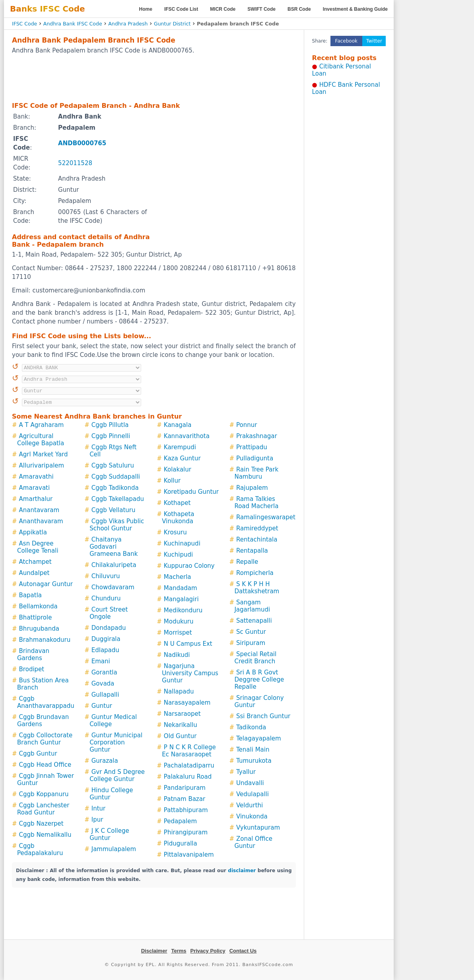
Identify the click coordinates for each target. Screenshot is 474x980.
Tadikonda (251, 727)
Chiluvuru (106, 576)
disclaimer (242, 871)
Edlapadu (105, 650)
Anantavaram (39, 510)
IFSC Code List (181, 9)
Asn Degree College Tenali (38, 547)
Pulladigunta (255, 458)
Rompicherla (255, 573)
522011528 (75, 163)
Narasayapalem (187, 703)
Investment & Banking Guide (355, 9)
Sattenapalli (254, 621)
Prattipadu (252, 447)
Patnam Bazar (185, 799)
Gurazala (105, 761)
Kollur (172, 481)
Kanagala (178, 425)
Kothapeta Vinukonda (178, 518)
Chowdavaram (113, 587)
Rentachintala (257, 540)
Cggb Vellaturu (114, 510)
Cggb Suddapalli (116, 477)
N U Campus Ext (188, 644)
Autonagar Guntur (46, 584)
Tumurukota (254, 761)
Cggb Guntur (38, 754)
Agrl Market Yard (44, 454)
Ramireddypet (257, 528)
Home (146, 9)
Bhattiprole (36, 618)
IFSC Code (24, 24)
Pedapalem (180, 821)
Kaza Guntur (182, 458)
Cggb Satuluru (113, 466)
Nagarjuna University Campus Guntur (190, 673)
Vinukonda (252, 816)
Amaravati (35, 488)
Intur (99, 809)
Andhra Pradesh (128, 24)
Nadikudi (177, 655)
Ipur (97, 820)
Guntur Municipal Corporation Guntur (116, 742)
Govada (103, 684)
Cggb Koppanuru (44, 794)
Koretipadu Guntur (191, 492)
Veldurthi (250, 805)
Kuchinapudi (182, 544)
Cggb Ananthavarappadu (46, 702)
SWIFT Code (261, 9)
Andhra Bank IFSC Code (73, 24)
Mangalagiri (181, 599)
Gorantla (104, 672)
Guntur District (172, 24)
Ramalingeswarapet (266, 517)
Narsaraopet (182, 714)
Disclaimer (154, 951)
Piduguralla (181, 844)
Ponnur (247, 425)
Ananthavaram (41, 521)
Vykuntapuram (258, 828)
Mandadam (181, 588)
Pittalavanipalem (189, 855)
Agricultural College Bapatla (41, 440)
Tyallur (246, 772)
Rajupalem (252, 488)
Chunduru (106, 598)
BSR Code (299, 9)
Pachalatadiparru (189, 766)
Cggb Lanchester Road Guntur (43, 809)
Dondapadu (109, 628)
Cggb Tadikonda (115, 488)
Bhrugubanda (39, 629)
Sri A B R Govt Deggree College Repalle (259, 680)
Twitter (374, 41)
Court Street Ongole (109, 613)
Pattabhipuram (186, 810)
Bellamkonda (38, 606)
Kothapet (177, 503)
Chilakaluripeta (114, 565)
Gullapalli (105, 695)
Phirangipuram (186, 832)
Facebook (346, 41)
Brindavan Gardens (33, 655)
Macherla (178, 577)
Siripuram (251, 643)
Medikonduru (183, 610)
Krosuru (175, 532)
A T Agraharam (42, 425)
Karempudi (180, 447)
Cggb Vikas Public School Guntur (117, 525)
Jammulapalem (114, 849)
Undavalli (250, 783)
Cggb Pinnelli (111, 436)
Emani (101, 661)
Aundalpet (34, 573)
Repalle (247, 562)
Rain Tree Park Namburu (256, 473)
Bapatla (30, 595)
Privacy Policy (208, 951)
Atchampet (35, 562)
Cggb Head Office (45, 765)
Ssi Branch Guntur (263, 716)
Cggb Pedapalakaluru (40, 849)
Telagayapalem (259, 738)
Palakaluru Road (188, 777)
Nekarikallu (181, 725)
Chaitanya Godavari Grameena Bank (114, 547)
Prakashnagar (257, 436)
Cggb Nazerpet (41, 824)
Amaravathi (36, 477)
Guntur (102, 706)
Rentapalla (252, 551)
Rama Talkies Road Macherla (256, 503)
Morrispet (178, 633)
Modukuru (179, 622)
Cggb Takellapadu (118, 499)
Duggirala (106, 639)
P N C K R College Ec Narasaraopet (189, 751)
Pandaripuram (185, 788)
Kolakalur (178, 470)
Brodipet (32, 669)
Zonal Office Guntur (253, 842)
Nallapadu (179, 692)
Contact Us (243, 951)
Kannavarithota (187, 436)
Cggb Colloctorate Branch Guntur (45, 739)
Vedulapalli (253, 794)
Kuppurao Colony (189, 566)
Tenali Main (253, 750)
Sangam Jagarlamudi (252, 606)
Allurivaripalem (42, 466)
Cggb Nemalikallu (45, 835)
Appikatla (33, 532)
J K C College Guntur (109, 834)
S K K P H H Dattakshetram (257, 588)
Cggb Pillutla (110, 425)
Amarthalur (36, 499)
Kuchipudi (178, 555)
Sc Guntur (251, 632)
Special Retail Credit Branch (255, 658)
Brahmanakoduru (45, 640)
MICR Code (223, 9)
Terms (179, 951)
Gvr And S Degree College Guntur (117, 775)
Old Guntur (180, 736)
